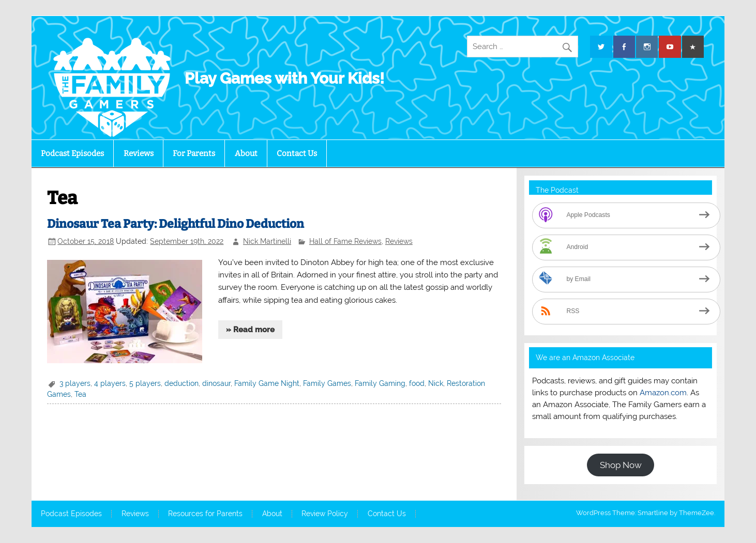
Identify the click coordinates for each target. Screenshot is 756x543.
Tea (80, 394)
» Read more (250, 330)
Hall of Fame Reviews (345, 241)
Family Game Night (267, 383)
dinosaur (216, 383)
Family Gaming (380, 383)
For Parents (194, 153)
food (417, 383)
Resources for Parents (205, 514)
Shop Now (621, 465)
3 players (75, 383)
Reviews (139, 153)
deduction (182, 383)
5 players (145, 383)
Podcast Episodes (72, 153)
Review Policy (325, 514)
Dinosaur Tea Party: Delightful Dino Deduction (176, 224)
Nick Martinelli (267, 241)
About (246, 153)
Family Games (327, 383)
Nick (436, 383)
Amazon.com (663, 393)
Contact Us (297, 153)
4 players (110, 383)
